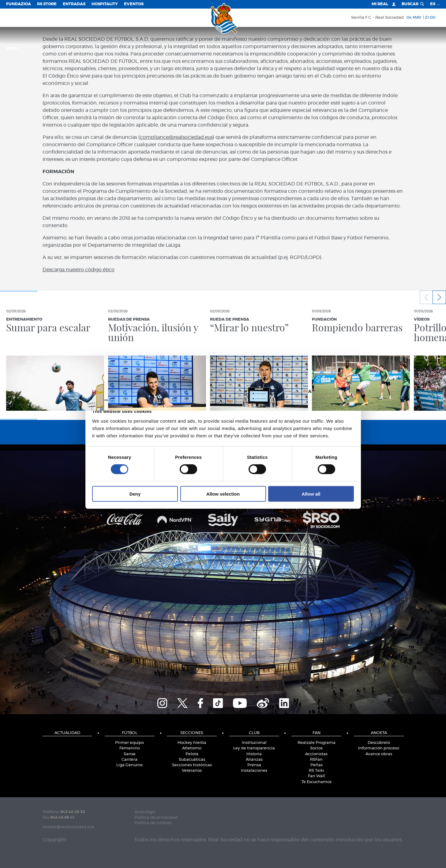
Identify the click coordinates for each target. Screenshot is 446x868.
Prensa (254, 765)
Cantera (129, 760)
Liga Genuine (129, 765)
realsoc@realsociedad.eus (68, 827)
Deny (135, 494)
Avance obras (379, 754)
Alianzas (254, 760)
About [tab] (315, 391)
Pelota (192, 754)
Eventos (134, 4)
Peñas (317, 765)
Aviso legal (145, 812)
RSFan (316, 760)
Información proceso (379, 748)
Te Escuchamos (317, 782)
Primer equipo (129, 743)
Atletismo (192, 748)
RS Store (47, 4)
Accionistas (316, 754)
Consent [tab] (131, 391)
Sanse (130, 754)
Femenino (130, 748)
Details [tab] (223, 391)
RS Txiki (317, 771)
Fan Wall (317, 776)
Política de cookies (153, 823)
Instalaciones (254, 771)
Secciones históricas (192, 765)
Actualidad (67, 733)
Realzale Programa (317, 743)
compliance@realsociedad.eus (176, 137)
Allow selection (223, 494)
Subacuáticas (192, 760)
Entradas (74, 4)
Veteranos (192, 771)
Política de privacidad (156, 818)
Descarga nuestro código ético (79, 270)
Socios (316, 748)
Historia (254, 754)
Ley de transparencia (254, 748)
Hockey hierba (192, 743)
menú (15, 49)
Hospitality (105, 4)
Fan (317, 733)
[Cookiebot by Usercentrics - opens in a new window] (327, 371)
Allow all (311, 494)
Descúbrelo (379, 743)
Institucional (254, 743)
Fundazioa (19, 4)
